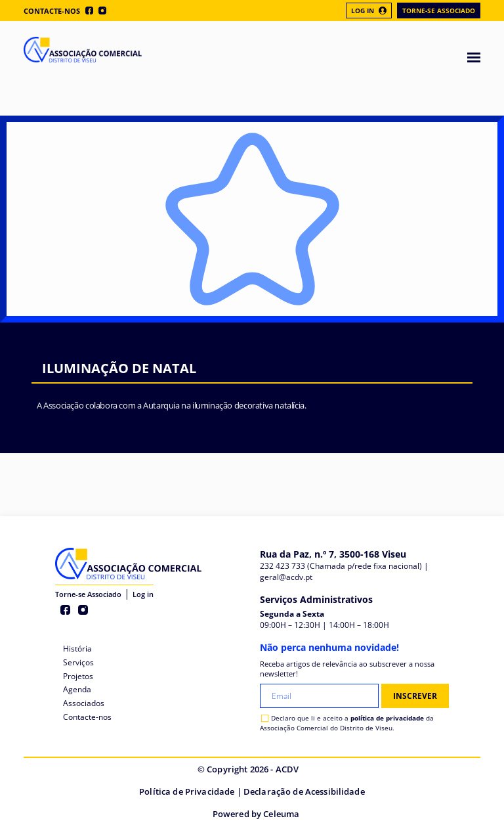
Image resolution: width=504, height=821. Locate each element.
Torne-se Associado (439, 11)
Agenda (77, 689)
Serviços (78, 662)
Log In (369, 11)
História (77, 649)
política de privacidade (387, 718)
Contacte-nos (52, 11)
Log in (143, 594)
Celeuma (281, 814)
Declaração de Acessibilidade (304, 791)
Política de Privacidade (187, 791)
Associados (84, 703)
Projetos (78, 676)
